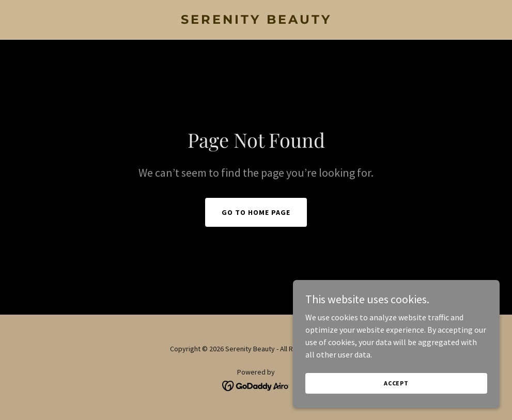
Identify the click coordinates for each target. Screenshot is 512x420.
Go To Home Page (256, 212)
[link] (256, 21)
